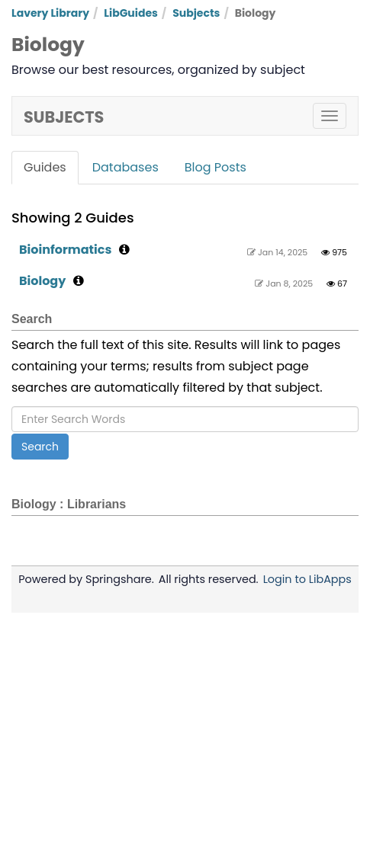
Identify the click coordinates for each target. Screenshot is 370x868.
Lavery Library (50, 13)
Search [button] (40, 447)
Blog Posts (216, 167)
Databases (125, 167)
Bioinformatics (65, 250)
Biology (42, 281)
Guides (45, 167)
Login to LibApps (307, 579)
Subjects (196, 13)
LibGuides (131, 13)
